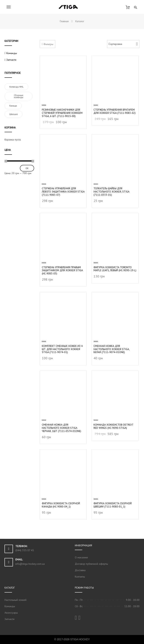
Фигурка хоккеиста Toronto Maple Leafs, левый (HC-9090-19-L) (115, 269)
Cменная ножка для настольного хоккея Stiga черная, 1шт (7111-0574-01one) (61, 428)
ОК (27, 168)
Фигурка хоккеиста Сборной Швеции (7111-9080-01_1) (113, 505)
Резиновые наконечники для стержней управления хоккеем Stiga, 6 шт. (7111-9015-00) (62, 113)
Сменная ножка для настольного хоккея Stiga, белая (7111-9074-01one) (111, 349)
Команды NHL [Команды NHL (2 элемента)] (16, 87)
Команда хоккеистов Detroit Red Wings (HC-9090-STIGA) (113, 426)
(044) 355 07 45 (25, 550)
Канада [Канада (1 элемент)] (13, 106)
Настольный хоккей (15, 600)
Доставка (80, 570)
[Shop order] (123, 44)
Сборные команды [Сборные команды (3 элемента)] (19, 96)
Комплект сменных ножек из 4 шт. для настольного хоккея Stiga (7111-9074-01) (62, 349)
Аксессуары (11, 613)
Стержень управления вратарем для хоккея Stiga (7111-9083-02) (115, 111)
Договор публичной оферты (91, 564)
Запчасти (11, 60)
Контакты (80, 577)
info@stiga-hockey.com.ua (30, 564)
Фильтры (48, 44)
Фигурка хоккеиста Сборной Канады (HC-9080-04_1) (61, 505)
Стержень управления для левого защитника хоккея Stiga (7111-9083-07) (63, 192)
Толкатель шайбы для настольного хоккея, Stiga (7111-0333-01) (111, 192)
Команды (12, 53)
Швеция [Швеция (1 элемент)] (13, 114)
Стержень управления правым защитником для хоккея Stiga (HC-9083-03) (62, 270)
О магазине (81, 557)
